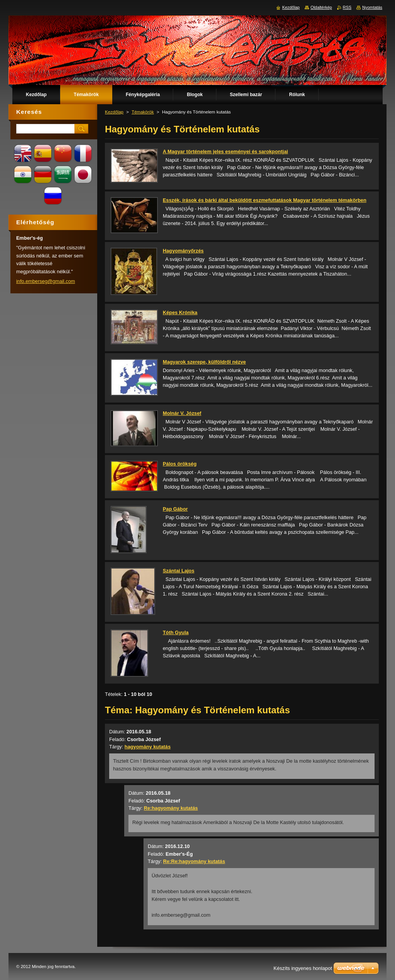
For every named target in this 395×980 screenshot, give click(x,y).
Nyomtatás (372, 7)
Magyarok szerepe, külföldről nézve (204, 362)
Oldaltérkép (321, 7)
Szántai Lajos (179, 571)
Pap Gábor (175, 509)
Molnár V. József (182, 413)
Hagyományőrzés (183, 251)
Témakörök (143, 112)
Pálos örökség (180, 464)
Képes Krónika (180, 312)
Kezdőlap (114, 112)
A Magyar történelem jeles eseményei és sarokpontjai (225, 151)
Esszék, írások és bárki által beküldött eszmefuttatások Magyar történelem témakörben (265, 200)
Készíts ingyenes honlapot (303, 968)
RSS (347, 7)
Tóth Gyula (176, 632)
